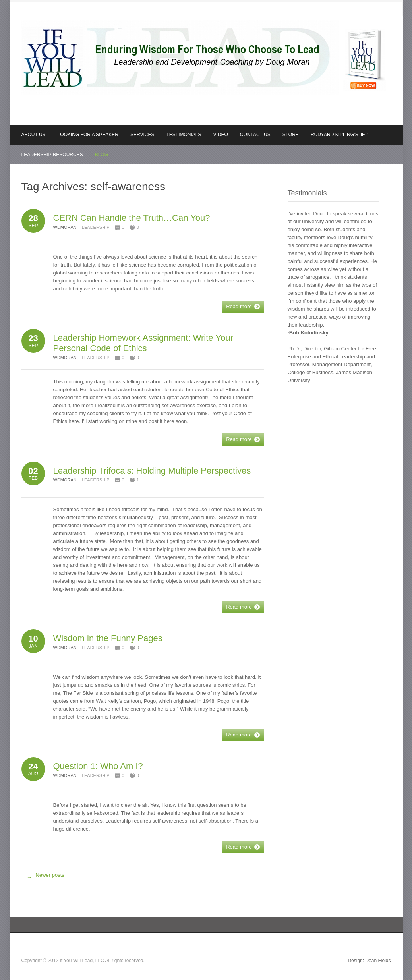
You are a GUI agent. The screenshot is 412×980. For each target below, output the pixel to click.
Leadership (96, 227)
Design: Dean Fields (369, 961)
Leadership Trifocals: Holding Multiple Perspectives (152, 471)
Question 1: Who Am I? (98, 766)
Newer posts (44, 877)
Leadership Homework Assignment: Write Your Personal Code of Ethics (143, 343)
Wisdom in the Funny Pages (108, 638)
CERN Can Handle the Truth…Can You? (132, 218)
